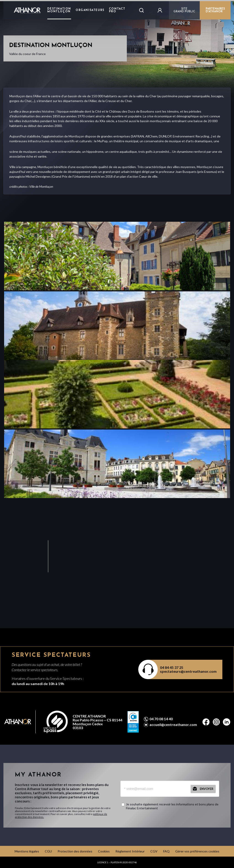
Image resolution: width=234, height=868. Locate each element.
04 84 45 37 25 (172, 667)
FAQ (166, 851)
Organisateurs (90, 10)
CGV (154, 851)
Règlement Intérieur (130, 851)
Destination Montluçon (59, 10)
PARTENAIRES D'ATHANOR (215, 10)
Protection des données (75, 851)
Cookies (104, 851)
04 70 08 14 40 (161, 719)
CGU (48, 851)
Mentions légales (27, 851)
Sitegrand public (184, 10)
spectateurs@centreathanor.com (188, 671)
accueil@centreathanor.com (173, 725)
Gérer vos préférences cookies (197, 851)
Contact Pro (117, 10)
